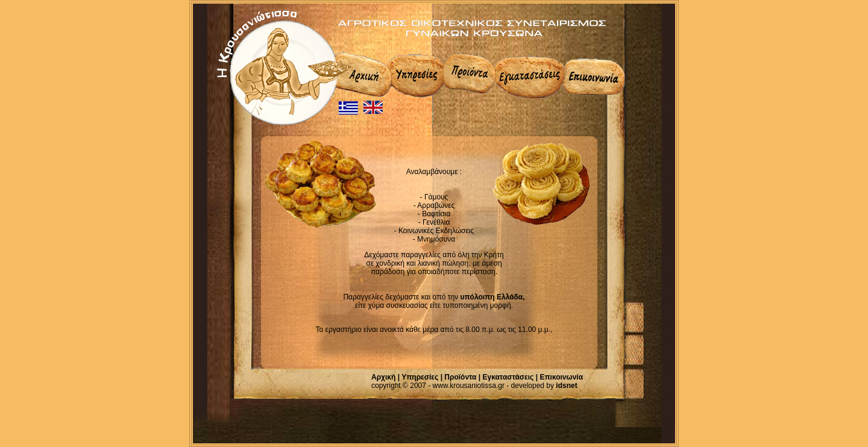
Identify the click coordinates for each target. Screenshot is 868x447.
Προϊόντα (460, 377)
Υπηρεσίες (420, 377)
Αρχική (383, 377)
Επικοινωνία (561, 377)
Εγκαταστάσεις (508, 377)
